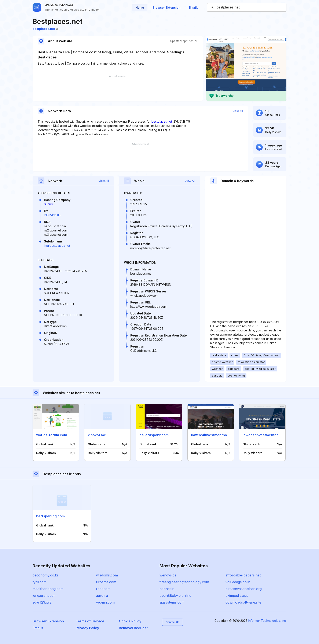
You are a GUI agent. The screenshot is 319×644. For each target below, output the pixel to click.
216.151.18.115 (52, 215)
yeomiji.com (105, 602)
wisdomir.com (107, 575)
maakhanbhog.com (48, 589)
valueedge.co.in (238, 582)
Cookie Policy (130, 621)
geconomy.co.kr (45, 575)
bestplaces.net (45, 29)
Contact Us (173, 622)
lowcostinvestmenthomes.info (216, 435)
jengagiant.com (45, 596)
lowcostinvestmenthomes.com (268, 435)
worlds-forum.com (52, 435)
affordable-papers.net (243, 575)
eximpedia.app (237, 596)
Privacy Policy (87, 628)
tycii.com (40, 582)
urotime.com (106, 582)
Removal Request (133, 628)
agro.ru (102, 596)
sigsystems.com (172, 602)
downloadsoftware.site (243, 602)
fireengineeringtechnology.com (184, 582)
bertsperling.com (50, 516)
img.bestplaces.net (57, 246)
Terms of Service (90, 621)
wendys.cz (168, 575)
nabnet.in (167, 589)
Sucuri (48, 204)
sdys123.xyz (42, 602)
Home (140, 8)
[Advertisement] (118, 88)
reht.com (103, 589)
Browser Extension (166, 8)
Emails (194, 8)
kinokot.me (97, 435)
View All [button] (238, 111)
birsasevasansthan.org (244, 589)
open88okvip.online (175, 596)
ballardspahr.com (154, 435)
